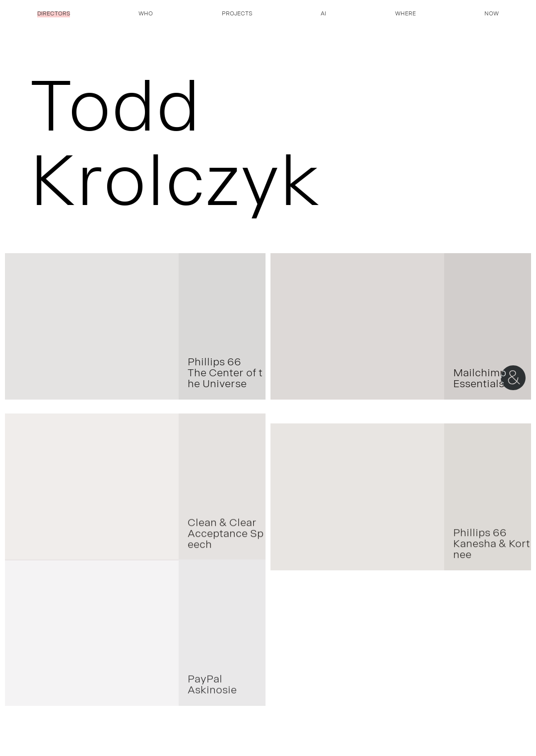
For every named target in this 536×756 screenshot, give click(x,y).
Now (492, 14)
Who (146, 14)
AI (323, 14)
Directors (54, 14)
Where (405, 14)
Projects (237, 14)
